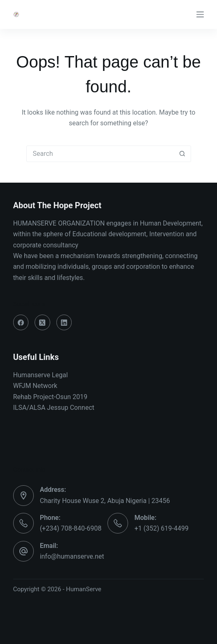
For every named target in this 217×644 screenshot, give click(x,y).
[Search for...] (100, 154)
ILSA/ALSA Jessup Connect (54, 408)
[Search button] (182, 154)
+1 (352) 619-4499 (161, 528)
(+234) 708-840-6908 (71, 528)
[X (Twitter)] (42, 322)
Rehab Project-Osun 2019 (50, 397)
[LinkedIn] (64, 322)
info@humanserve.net (72, 556)
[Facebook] (21, 322)
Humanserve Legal (41, 375)
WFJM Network (35, 386)
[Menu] (200, 14)
